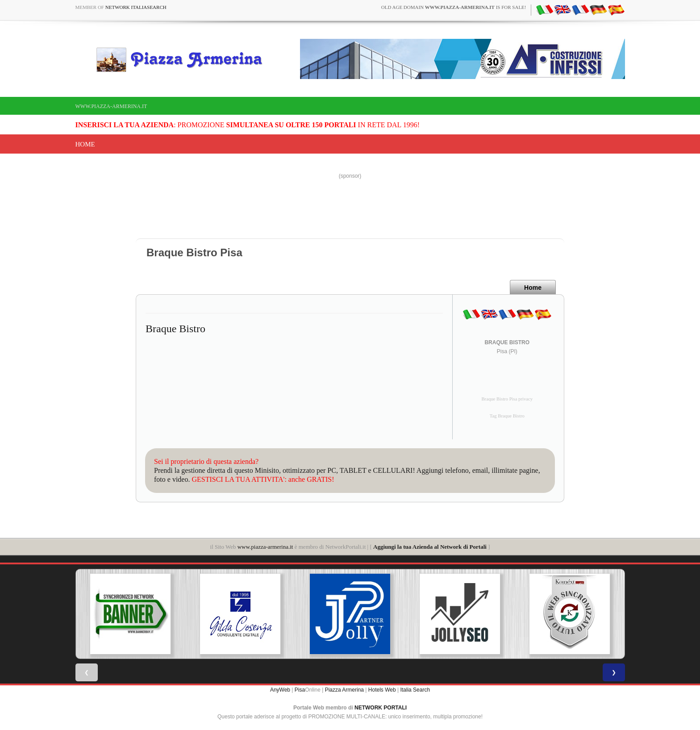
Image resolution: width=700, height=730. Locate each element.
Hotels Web (382, 690)
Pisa (300, 690)
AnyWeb (280, 690)
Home (85, 144)
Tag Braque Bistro (507, 416)
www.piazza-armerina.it (111, 106)
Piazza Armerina (344, 690)
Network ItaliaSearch (136, 7)
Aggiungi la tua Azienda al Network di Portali (430, 547)
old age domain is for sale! (454, 7)
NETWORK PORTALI (381, 708)
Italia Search (415, 690)
